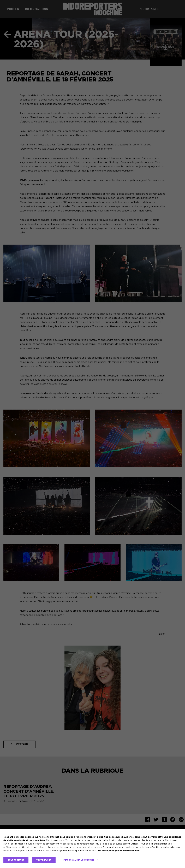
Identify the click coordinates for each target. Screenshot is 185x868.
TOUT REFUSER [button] (44, 860)
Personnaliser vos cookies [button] (79, 860)
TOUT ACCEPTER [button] (16, 860)
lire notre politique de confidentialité (119, 851)
